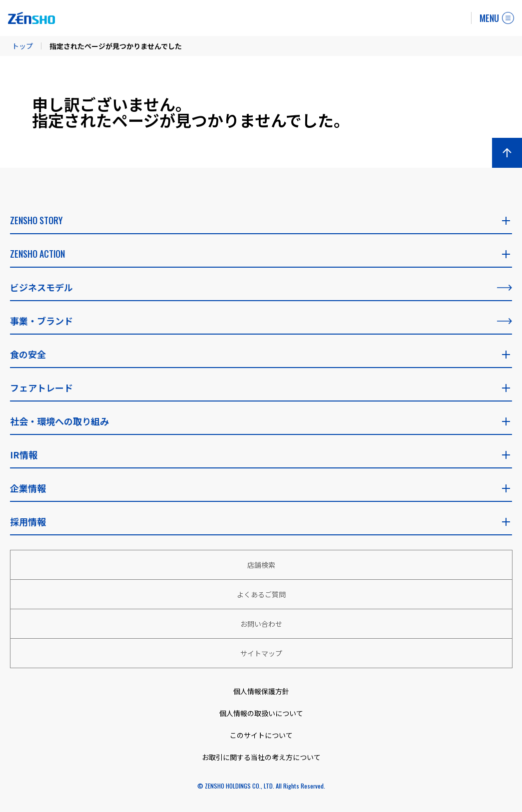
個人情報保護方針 (261, 691)
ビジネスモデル (261, 287)
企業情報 (261, 488)
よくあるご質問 (261, 594)
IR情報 (261, 454)
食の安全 (261, 354)
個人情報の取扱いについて (261, 713)
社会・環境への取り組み (261, 421)
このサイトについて (261, 735)
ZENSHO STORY (261, 220)
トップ (22, 46)
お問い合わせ (261, 624)
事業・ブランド (261, 321)
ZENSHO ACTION (261, 254)
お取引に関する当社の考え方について (261, 757)
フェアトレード (261, 388)
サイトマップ (261, 653)
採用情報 (261, 521)
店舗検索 (261, 565)
